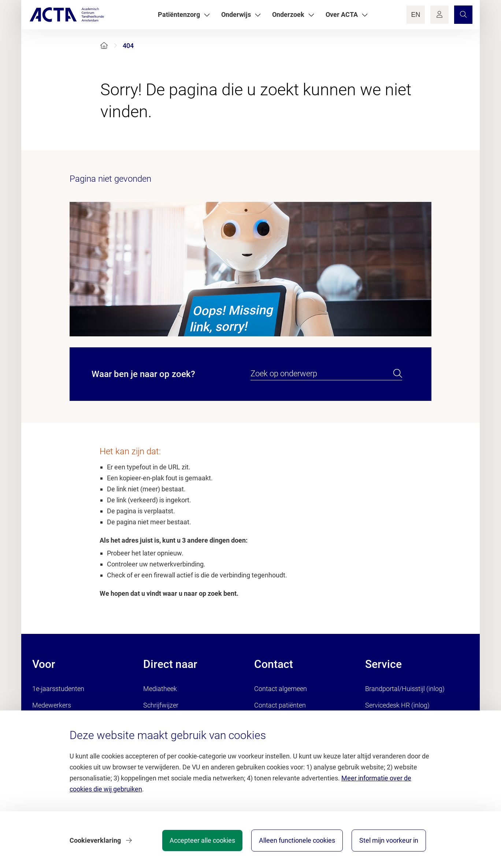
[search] (398, 374)
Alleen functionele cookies (297, 840)
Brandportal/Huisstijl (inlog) (405, 689)
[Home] (104, 46)
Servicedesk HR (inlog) (397, 705)
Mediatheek (160, 689)
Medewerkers (52, 705)
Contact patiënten (280, 705)
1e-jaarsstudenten (58, 689)
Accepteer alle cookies (202, 840)
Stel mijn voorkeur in (389, 840)
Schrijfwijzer (161, 705)
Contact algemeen (281, 689)
